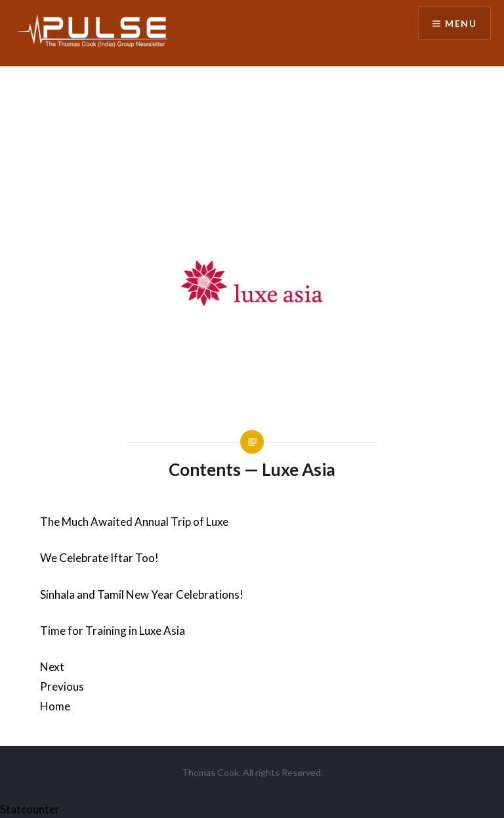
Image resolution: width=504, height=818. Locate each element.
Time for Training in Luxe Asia (113, 631)
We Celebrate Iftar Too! (99, 558)
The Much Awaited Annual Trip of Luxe (134, 522)
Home (55, 706)
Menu (461, 23)
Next (52, 667)
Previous (62, 686)
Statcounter (30, 809)
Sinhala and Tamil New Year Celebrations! (142, 594)
